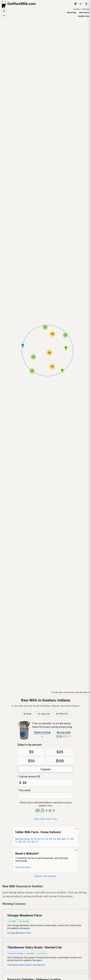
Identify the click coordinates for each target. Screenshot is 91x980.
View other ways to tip (46, 819)
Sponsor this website (45, 876)
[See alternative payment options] (50, 811)
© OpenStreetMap (67, 692)
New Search (84, 13)
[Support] (81, 4)
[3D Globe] (76, 4)
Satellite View (84, 16)
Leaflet (55, 692)
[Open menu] (86, 4)
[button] (23, 346)
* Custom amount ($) (29, 777)
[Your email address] (45, 796)
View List (62, 714)
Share (27, 714)
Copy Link (44, 714)
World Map (72, 13)
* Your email (24, 790)
